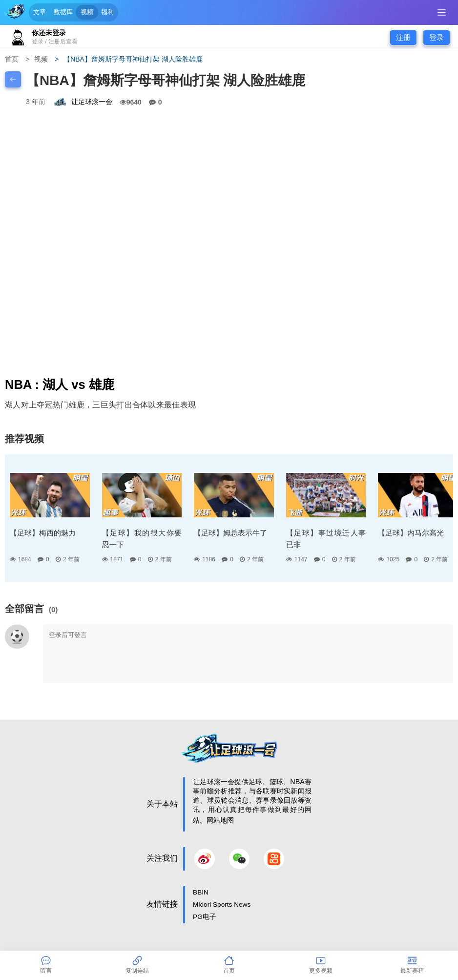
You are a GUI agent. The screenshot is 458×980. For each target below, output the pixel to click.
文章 (40, 12)
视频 (87, 12)
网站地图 (220, 821)
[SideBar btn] (442, 12)
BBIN (201, 893)
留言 (46, 965)
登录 (437, 37)
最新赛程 (412, 965)
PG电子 (205, 919)
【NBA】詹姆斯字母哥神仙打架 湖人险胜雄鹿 (133, 59)
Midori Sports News (223, 906)
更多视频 (321, 965)
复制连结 (137, 965)
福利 (107, 12)
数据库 (63, 12)
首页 (12, 59)
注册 (403, 37)
